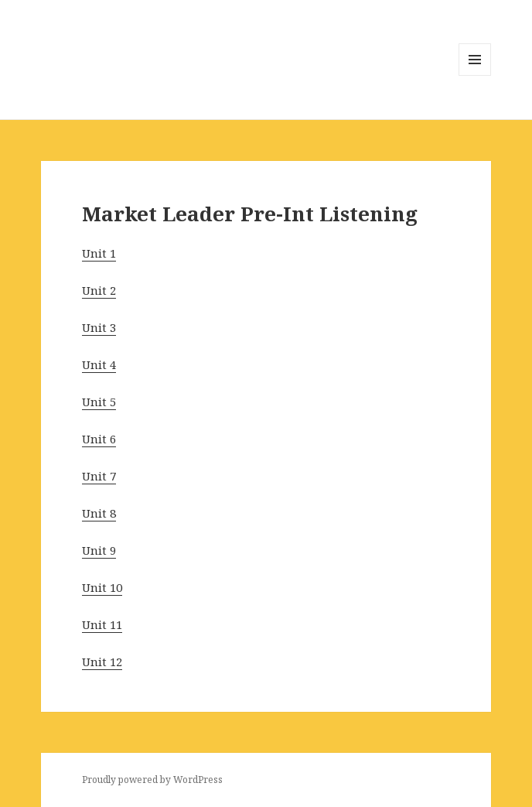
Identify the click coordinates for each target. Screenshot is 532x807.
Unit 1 (99, 253)
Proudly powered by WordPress (152, 780)
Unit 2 (99, 290)
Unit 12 (102, 662)
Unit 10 (102, 587)
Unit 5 (99, 402)
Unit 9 (99, 550)
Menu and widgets (475, 75)
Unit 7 (99, 476)
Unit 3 (99, 327)
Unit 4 (99, 364)
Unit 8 (99, 513)
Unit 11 (102, 624)
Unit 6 (99, 439)
